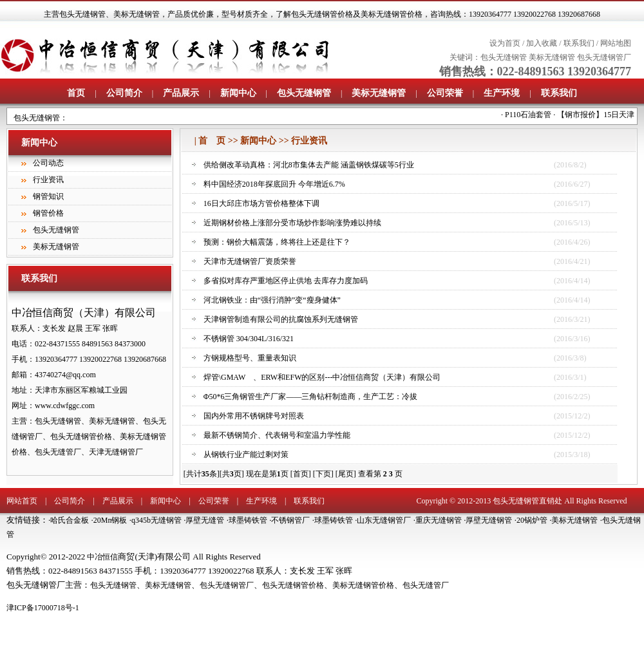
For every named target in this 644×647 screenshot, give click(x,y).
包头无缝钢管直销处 (527, 501)
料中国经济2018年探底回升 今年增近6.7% (274, 184)
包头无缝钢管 (82, 14)
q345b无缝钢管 (156, 520)
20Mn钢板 (110, 520)
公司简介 (124, 93)
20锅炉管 (532, 520)
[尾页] (346, 474)
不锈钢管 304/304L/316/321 (249, 339)
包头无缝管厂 (426, 585)
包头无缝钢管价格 (293, 585)
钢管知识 (48, 196)
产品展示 (181, 93)
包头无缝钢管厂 (604, 57)
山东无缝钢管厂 (384, 520)
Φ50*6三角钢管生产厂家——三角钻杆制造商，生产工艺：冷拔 (311, 397)
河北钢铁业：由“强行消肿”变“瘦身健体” (272, 300)
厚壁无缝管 (205, 520)
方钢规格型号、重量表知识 (250, 358)
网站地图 (616, 43)
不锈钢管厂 (290, 520)
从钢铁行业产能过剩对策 (246, 455)
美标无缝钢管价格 (363, 585)
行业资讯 (48, 180)
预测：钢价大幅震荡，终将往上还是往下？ (277, 242)
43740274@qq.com (65, 375)
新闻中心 (238, 93)
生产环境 (502, 93)
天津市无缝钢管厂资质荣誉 (250, 261)
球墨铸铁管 (248, 520)
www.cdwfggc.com (65, 406)
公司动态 (48, 163)
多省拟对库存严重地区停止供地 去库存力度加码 (286, 281)
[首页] (301, 474)
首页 (76, 93)
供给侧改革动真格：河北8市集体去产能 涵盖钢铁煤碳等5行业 (309, 165)
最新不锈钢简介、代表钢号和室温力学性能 (277, 435)
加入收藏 (542, 43)
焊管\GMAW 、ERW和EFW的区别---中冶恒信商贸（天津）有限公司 (322, 377)
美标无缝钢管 (137, 14)
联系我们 (579, 43)
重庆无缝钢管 (439, 520)
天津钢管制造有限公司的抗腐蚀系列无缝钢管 (281, 319)
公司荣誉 (445, 93)
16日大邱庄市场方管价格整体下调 (261, 203)
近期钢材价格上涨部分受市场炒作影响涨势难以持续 (292, 223)
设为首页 (505, 43)
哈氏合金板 (70, 520)
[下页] (323, 474)
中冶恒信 (102, 557)
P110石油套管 (534, 115)
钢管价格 (48, 213)
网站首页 (22, 501)
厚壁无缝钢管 (489, 520)
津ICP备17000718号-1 (43, 608)
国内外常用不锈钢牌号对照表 (254, 416)
